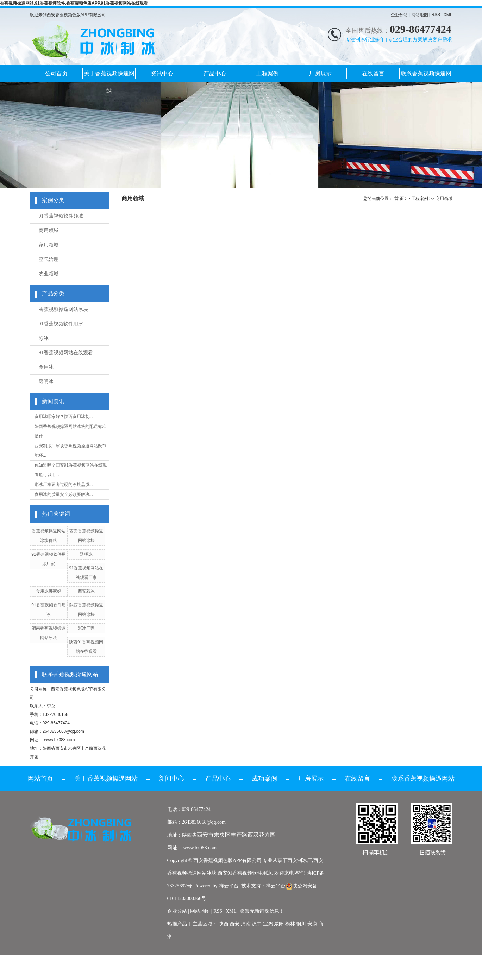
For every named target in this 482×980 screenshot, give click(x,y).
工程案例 (268, 73)
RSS (436, 15)
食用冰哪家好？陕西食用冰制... (64, 417)
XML (448, 15)
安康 (312, 924)
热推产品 (177, 924)
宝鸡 (268, 924)
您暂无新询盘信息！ (262, 911)
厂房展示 (320, 73)
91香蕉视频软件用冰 (61, 324)
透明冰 (46, 382)
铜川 (301, 924)
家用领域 (49, 245)
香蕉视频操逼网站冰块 (63, 309)
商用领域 (49, 230)
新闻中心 (171, 779)
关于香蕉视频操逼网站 (109, 76)
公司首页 (56, 73)
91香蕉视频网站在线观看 (66, 353)
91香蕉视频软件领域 (61, 216)
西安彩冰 (86, 591)
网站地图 (420, 15)
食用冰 (46, 367)
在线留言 (373, 73)
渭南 (246, 924)
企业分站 (399, 15)
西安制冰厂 (300, 860)
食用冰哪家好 (49, 591)
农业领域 (49, 274)
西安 (234, 924)
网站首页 (40, 779)
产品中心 (215, 73)
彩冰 (44, 338)
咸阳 (279, 924)
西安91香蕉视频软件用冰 (245, 873)
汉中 (257, 924)
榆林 (290, 924)
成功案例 (264, 779)
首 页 (399, 199)
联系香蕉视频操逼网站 (426, 76)
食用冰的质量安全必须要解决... (64, 494)
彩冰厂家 (86, 628)
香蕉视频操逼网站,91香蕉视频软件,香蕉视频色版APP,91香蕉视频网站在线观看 (74, 3)
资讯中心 (162, 73)
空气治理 (49, 259)
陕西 (224, 924)
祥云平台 (229, 886)
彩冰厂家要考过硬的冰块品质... (64, 485)
